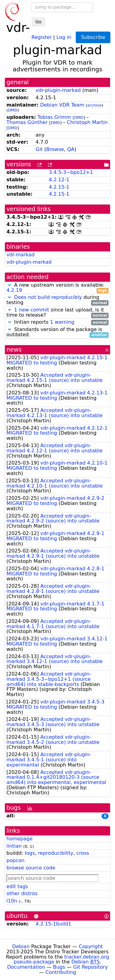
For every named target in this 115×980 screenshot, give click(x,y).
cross (83, 853)
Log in (64, 37)
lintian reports (57, 322)
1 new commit (32, 310)
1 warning (62, 322)
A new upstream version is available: (57, 288)
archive (95, 105)
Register (42, 37)
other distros (22, 893)
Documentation (26, 967)
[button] (10, 285)
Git (39, 149)
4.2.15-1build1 (53, 924)
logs (30, 853)
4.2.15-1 (59, 187)
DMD (13, 110)
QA (71, 149)
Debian (21, 946)
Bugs (59, 967)
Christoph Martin (87, 122)
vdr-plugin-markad (58, 90)
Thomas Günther (27, 122)
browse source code (31, 868)
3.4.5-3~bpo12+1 (71, 172)
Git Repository (91, 967)
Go (38, 22)
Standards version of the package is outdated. (57, 332)
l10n (12, 901)
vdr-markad (21, 255)
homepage (19, 839)
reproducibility (56, 853)
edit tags (17, 886)
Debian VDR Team (62, 105)
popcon (15, 860)
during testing (57, 300)
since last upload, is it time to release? (57, 313)
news (14, 350)
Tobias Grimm (54, 117)
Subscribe (93, 37)
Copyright (91, 946)
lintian (14, 846)
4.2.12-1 (59, 180)
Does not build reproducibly (48, 297)
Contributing (61, 972)
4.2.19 (14, 290)
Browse (55, 149)
